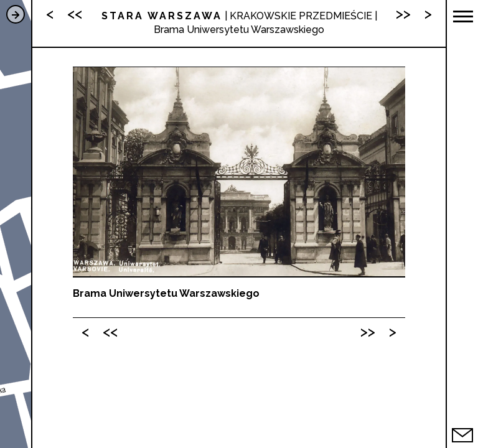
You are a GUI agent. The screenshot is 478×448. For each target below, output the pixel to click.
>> (368, 331)
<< (110, 331)
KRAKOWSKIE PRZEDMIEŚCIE (301, 16)
